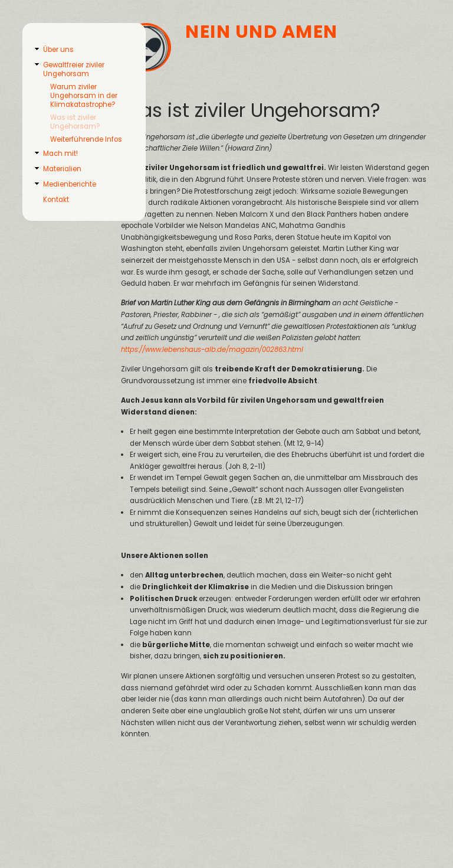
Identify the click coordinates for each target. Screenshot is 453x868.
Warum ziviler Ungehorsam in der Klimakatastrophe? (84, 96)
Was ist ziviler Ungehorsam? (75, 122)
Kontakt (56, 200)
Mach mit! (60, 154)
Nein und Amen (262, 32)
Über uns (58, 50)
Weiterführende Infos (86, 139)
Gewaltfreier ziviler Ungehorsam (74, 69)
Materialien (62, 169)
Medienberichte (70, 184)
